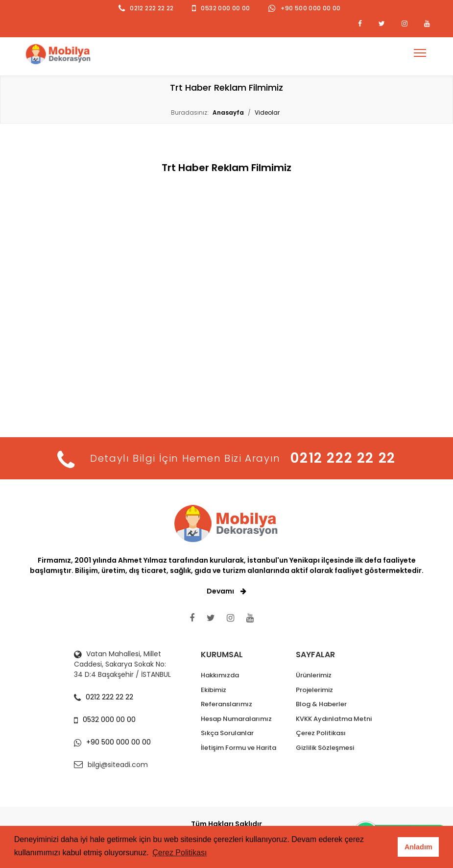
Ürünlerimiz (314, 675)
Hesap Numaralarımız (236, 719)
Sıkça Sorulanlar (227, 733)
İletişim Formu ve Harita (238, 748)
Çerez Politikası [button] (179, 853)
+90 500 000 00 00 (310, 8)
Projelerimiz (314, 690)
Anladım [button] (418, 847)
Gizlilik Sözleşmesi (325, 748)
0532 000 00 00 (225, 8)
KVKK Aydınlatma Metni (334, 719)
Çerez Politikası (321, 733)
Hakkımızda (220, 675)
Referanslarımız (226, 704)
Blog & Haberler (321, 704)
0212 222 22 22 (152, 8)
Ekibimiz (214, 690)
